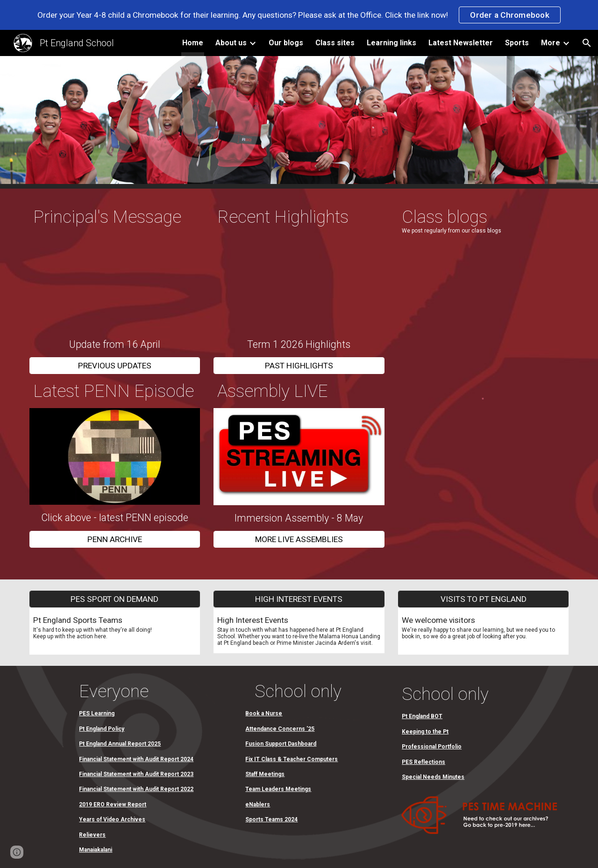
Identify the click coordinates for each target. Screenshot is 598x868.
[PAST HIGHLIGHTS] (299, 366)
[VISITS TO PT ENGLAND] (483, 599)
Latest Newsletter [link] (461, 43)
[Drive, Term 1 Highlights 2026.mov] (299, 283)
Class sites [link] (335, 43)
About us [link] (231, 43)
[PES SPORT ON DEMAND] (115, 599)
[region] (299, 15)
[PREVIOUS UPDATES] (115, 366)
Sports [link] (517, 43)
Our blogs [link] (286, 43)
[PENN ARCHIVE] (115, 539)
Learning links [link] (392, 43)
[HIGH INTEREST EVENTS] (299, 599)
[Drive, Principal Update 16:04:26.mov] (115, 283)
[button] (587, 43)
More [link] (551, 43)
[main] (115, 217)
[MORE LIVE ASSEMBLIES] (299, 539)
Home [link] (193, 43)
